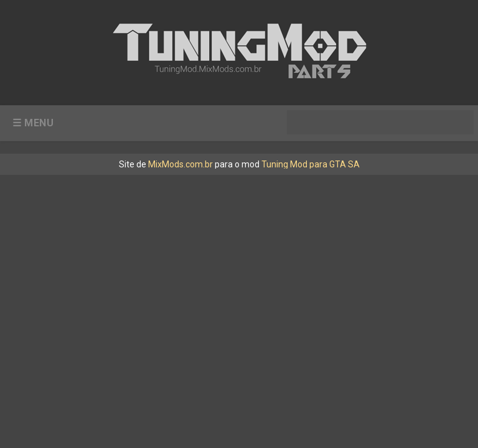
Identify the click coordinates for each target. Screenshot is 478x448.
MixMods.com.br (180, 164)
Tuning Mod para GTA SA (311, 164)
